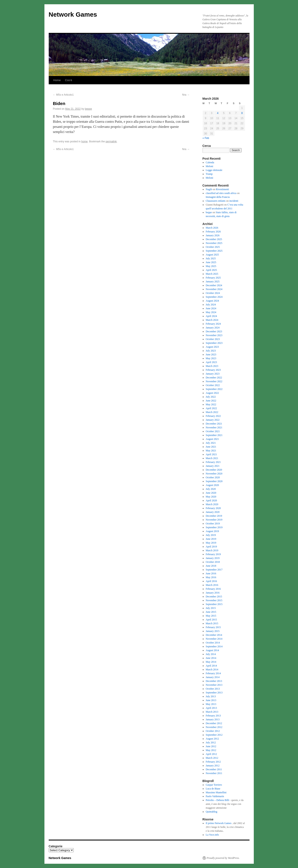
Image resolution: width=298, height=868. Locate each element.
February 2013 (213, 716)
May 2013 (211, 704)
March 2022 (212, 412)
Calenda (210, 162)
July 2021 (211, 443)
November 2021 (214, 427)
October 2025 (213, 247)
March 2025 (212, 274)
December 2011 (214, 769)
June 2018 (211, 566)
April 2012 (211, 754)
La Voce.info (212, 835)
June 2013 (211, 700)
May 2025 (211, 266)
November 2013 (214, 685)
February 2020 (213, 508)
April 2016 (211, 581)
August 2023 (212, 347)
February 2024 (213, 324)
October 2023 (213, 339)
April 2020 (211, 500)
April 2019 (211, 547)
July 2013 (211, 696)
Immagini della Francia (218, 197)
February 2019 (213, 554)
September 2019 (214, 527)
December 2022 (214, 378)
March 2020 (212, 504)
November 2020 (214, 474)
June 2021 (211, 447)
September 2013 (214, 693)
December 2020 (214, 470)
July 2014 (211, 654)
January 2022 (213, 420)
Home (57, 80)
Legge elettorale (214, 170)
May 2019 (211, 543)
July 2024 (211, 305)
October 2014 (213, 643)
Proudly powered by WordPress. (223, 858)
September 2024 (214, 297)
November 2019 (214, 520)
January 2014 (213, 677)
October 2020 (213, 477)
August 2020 (212, 485)
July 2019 (211, 535)
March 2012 (212, 758)
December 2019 (214, 516)
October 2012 (213, 731)
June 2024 (211, 308)
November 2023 (214, 335)
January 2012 (213, 766)
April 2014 (211, 666)
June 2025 (211, 262)
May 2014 (211, 662)
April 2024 (211, 316)
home (84, 142)
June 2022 (211, 401)
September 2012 (214, 735)
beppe (88, 109)
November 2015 (214, 600)
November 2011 (214, 773)
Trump (209, 174)
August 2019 (212, 531)
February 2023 (213, 370)
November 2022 (214, 381)
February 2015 (213, 627)
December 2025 (214, 239)
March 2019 (212, 550)
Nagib (209, 189)
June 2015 (211, 612)
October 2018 (213, 562)
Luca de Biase (213, 789)
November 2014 (214, 639)
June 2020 (211, 493)
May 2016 (211, 577)
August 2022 (212, 393)
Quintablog (211, 812)
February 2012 (213, 762)
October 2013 (213, 689)
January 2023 (213, 374)
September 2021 (214, 435)
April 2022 (211, 408)
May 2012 (211, 750)
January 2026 (213, 235)
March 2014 (212, 670)
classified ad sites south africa (221, 193)
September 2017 (214, 570)
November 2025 (214, 243)
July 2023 (211, 351)
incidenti (234, 201)
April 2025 (211, 270)
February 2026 (213, 232)
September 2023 (214, 343)
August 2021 (212, 439)
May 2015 (211, 616)
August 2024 (212, 301)
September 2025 (214, 251)
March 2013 (212, 712)
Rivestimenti (222, 189)
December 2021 (214, 424)
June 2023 (211, 354)
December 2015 (214, 597)
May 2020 (211, 497)
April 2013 (211, 708)
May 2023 (211, 358)
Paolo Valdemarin (215, 796)
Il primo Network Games (219, 823)
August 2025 (212, 255)
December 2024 (214, 285)
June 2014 (211, 658)
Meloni (209, 166)
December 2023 (214, 331)
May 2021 (211, 451)
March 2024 (212, 320)
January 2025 (213, 282)
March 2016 (212, 585)
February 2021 (213, 462)
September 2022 (214, 389)
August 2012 (212, 739)
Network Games (73, 14)
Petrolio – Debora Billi (217, 800)
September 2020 (214, 481)
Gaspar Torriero (214, 785)
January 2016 (213, 593)
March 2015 (212, 623)
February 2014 (213, 673)
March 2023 (212, 366)
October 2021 (213, 431)
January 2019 (213, 558)
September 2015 (214, 604)
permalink (111, 142)
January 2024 (213, 328)
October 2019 (213, 524)
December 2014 (214, 635)
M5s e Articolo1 (63, 95)
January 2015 (213, 631)
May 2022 (211, 404)
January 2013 (213, 719)
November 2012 (214, 727)
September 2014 (214, 646)
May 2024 (211, 312)
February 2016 (213, 589)
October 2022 (213, 385)
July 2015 (211, 608)
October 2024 (213, 293)
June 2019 (211, 539)
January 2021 (213, 466)
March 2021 (212, 458)
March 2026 (212, 228)
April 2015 (211, 620)
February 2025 (213, 278)
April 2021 (211, 454)
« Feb (206, 138)
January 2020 (213, 512)
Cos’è (68, 80)
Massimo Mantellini (216, 792)
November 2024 (214, 289)
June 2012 (211, 746)
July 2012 (211, 743)
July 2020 (211, 489)
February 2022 (213, 416)
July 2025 (211, 258)
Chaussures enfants (216, 201)
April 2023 (211, 362)
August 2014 (212, 650)
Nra (186, 95)
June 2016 (211, 573)
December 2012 (214, 723)
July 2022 (211, 397)
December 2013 (214, 681)
